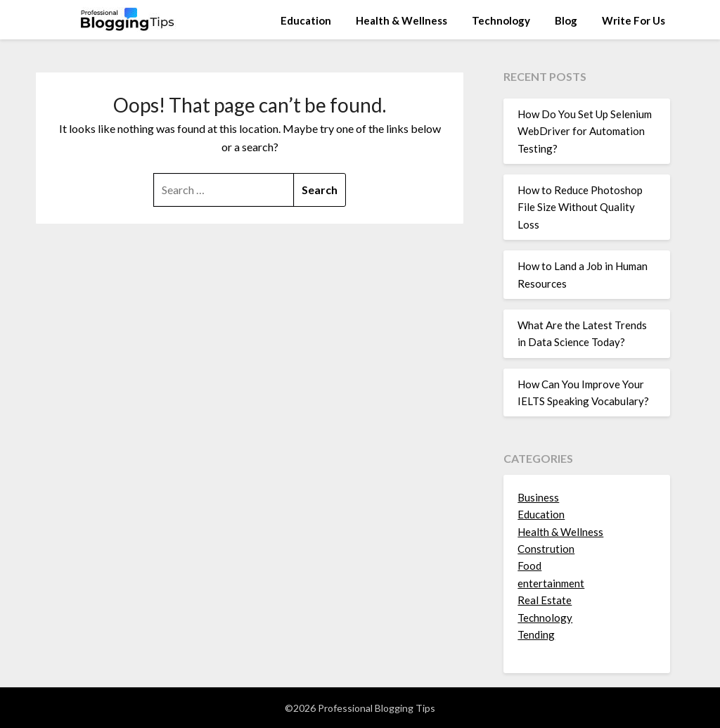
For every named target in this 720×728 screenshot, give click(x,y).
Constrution (546, 549)
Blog (566, 20)
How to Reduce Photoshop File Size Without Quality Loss (580, 207)
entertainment (551, 583)
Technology (501, 20)
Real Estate (545, 600)
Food (529, 566)
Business (538, 497)
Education (306, 20)
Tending (536, 634)
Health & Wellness (401, 20)
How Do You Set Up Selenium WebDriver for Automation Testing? (585, 131)
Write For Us (634, 20)
